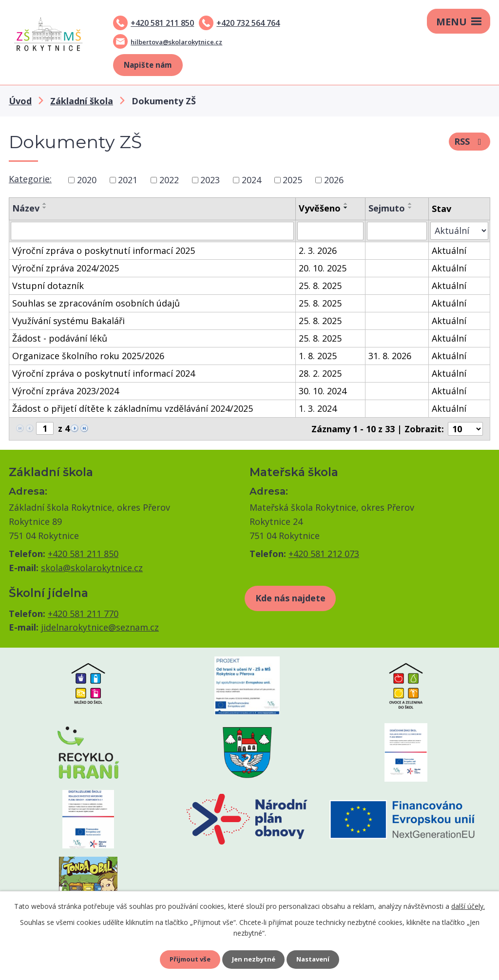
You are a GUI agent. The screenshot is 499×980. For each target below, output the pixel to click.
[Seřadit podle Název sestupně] (45, 208)
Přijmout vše (186, 958)
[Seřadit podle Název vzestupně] (45, 204)
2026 (334, 180)
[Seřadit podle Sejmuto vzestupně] (410, 204)
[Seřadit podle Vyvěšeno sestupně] (346, 208)
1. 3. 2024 (318, 408)
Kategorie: (30, 179)
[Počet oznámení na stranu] (465, 429)
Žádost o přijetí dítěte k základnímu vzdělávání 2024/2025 (133, 408)
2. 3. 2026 (318, 250)
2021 (128, 180)
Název (26, 208)
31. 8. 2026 (390, 356)
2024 (251, 180)
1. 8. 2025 (318, 356)
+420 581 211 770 (83, 614)
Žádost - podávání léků (60, 338)
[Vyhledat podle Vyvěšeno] (330, 231)
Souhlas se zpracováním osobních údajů (96, 303)
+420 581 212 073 (324, 554)
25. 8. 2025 (320, 286)
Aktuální (449, 250)
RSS (470, 143)
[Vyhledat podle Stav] (459, 231)
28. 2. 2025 (320, 373)
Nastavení (317, 958)
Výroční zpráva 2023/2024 (66, 391)
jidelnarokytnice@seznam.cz (100, 627)
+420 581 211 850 (162, 23)
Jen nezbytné (254, 958)
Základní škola (82, 101)
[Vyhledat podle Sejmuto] (397, 231)
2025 (292, 180)
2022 (169, 180)
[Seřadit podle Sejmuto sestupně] (410, 208)
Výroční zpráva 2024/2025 (66, 268)
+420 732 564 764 (248, 23)
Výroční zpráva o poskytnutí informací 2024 (104, 373)
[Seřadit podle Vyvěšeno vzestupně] (346, 204)
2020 (87, 180)
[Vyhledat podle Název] (152, 231)
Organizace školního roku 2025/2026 (88, 356)
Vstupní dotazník (48, 286)
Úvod (20, 101)
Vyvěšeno (320, 208)
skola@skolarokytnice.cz (92, 568)
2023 (210, 180)
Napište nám (148, 65)
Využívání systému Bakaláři (68, 321)
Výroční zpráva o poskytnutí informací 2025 (104, 250)
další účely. (468, 904)
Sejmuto (387, 208)
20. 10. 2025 (323, 268)
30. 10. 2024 (323, 391)
